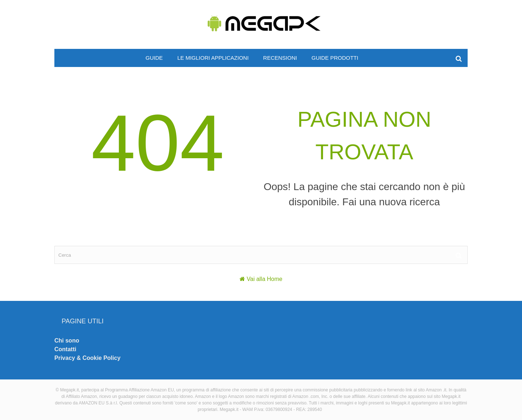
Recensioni (280, 58)
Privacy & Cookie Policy (87, 358)
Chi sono (67, 341)
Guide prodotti (335, 58)
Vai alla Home (265, 279)
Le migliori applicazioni (213, 58)
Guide (154, 58)
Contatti (65, 349)
